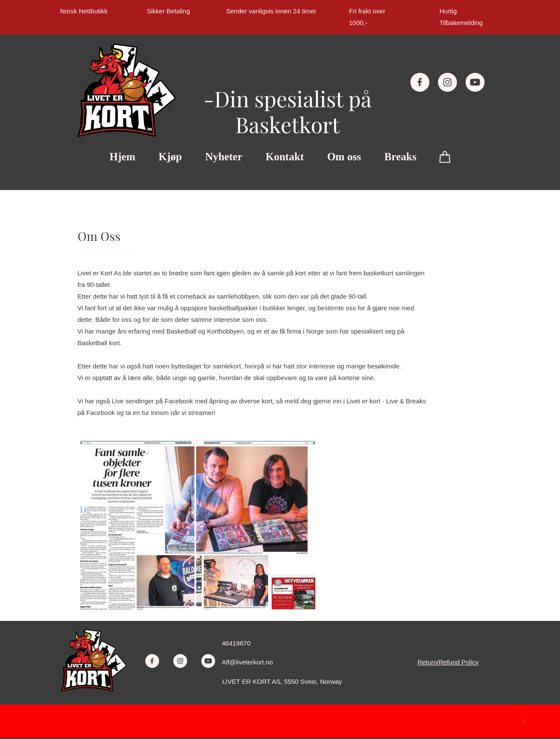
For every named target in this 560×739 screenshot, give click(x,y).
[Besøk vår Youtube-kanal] (475, 82)
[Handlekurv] (445, 156)
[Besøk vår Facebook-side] (420, 82)
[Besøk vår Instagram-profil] (447, 82)
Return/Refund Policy (448, 662)
